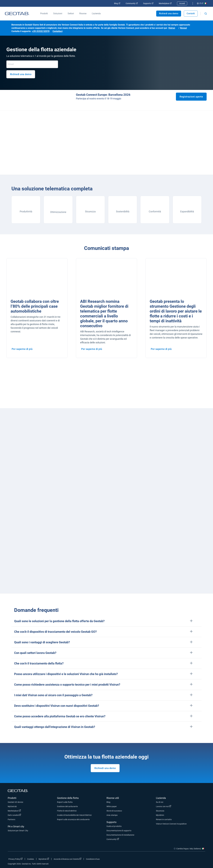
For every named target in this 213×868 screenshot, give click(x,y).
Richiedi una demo (169, 13)
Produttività (26, 211)
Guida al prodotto (114, 826)
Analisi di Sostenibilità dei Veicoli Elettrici (74, 815)
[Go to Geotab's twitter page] (188, 860)
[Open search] (206, 14)
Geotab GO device (15, 802)
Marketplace (165, 3)
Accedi (182, 3)
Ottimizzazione (58, 212)
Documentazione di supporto (119, 831)
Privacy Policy (15, 859)
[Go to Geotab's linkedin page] (195, 860)
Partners (11, 819)
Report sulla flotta (65, 802)
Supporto (148, 3)
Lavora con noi (164, 806)
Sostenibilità (123, 211)
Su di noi (160, 802)
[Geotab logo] (17, 14)
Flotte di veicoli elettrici (67, 811)
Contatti (191, 13)
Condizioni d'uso (93, 859)
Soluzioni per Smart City (18, 831)
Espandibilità (187, 211)
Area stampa (112, 815)
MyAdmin (160, 815)
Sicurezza (90, 211)
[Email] (32, 64)
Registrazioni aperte (191, 97)
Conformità (155, 211)
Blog (117, 3)
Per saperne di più (22, 349)
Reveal (183, 28)
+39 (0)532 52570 (41, 31)
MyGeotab (12, 806)
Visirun (172, 28)
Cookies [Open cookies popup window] (31, 859)
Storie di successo (114, 811)
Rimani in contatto (164, 819)
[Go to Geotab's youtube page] (202, 860)
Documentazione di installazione (120, 835)
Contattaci (58, 31)
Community (132, 3)
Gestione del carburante (67, 806)
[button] (106, 621)
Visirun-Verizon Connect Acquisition (171, 824)
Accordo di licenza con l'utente (68, 859)
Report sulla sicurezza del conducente (73, 819)
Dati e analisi (14, 815)
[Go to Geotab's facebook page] (181, 860)
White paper (112, 806)
